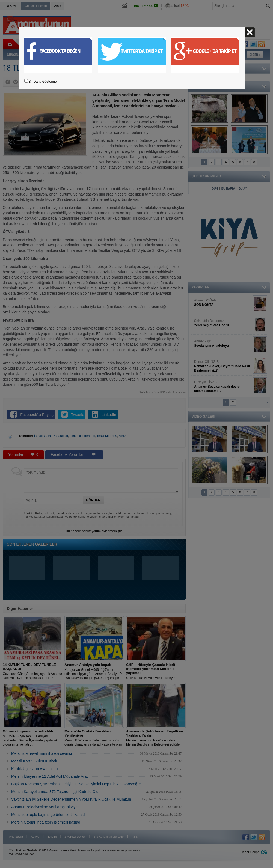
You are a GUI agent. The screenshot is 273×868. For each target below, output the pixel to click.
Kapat (250, 32)
